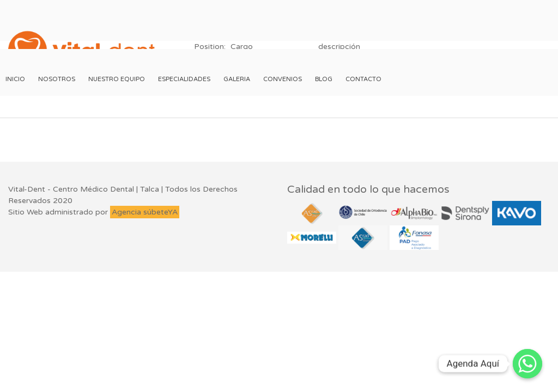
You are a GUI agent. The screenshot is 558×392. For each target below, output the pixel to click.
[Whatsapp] (527, 364)
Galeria (237, 79)
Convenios (283, 79)
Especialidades (184, 79)
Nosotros (57, 79)
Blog (324, 79)
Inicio (15, 79)
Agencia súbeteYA (145, 212)
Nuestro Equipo (117, 79)
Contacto (363, 79)
